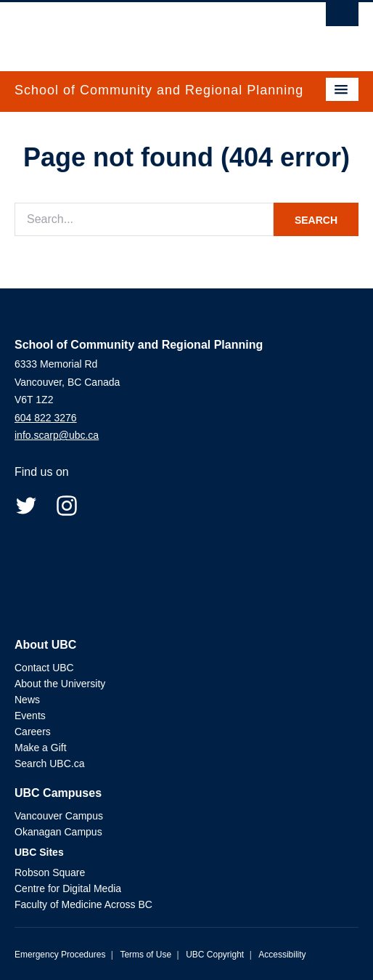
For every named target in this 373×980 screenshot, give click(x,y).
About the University (60, 684)
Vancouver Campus (59, 816)
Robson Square (50, 872)
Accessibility (282, 955)
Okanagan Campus (58, 832)
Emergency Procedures (60, 955)
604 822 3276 (46, 418)
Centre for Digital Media (68, 888)
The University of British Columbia (135, 30)
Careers (33, 732)
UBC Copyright (215, 955)
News (27, 700)
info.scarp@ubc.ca (57, 435)
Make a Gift (41, 748)
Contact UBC (44, 668)
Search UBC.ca (49, 764)
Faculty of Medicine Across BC (83, 904)
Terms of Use (145, 955)
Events (30, 716)
